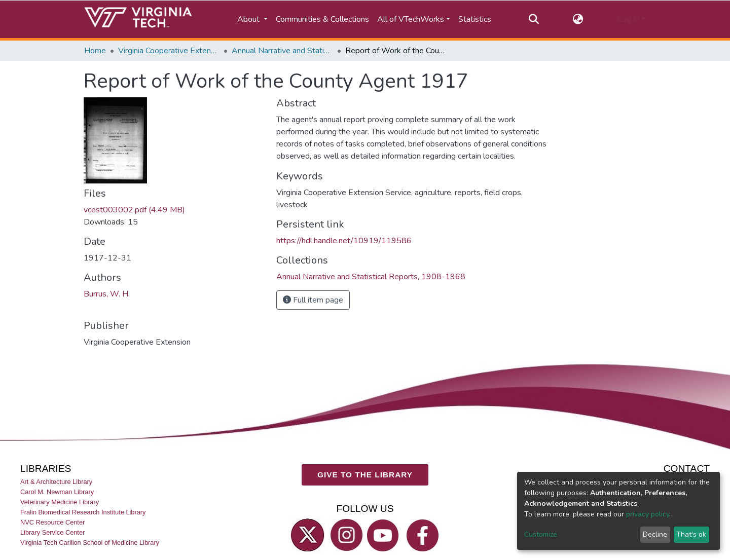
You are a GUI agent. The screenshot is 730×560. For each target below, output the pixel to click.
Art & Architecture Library (56, 482)
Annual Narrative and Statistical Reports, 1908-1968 (282, 51)
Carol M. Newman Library (57, 492)
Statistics (475, 19)
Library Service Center (52, 533)
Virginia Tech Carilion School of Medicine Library (90, 543)
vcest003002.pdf (134, 210)
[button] (578, 19)
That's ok (691, 534)
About (249, 19)
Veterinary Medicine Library (60, 502)
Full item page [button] (313, 300)
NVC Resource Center (52, 522)
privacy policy (648, 514)
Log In (628, 19)
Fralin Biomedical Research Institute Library (83, 512)
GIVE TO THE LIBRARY (365, 475)
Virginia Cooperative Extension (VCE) (169, 51)
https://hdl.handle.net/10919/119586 (344, 241)
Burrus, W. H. (107, 294)
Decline (655, 534)
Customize (541, 534)
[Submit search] (534, 19)
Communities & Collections (322, 19)
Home (95, 51)
